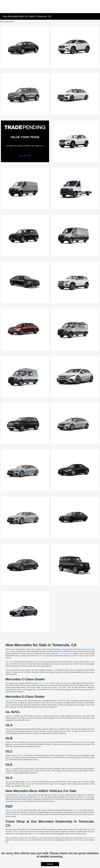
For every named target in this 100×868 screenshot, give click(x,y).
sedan (41, 656)
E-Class (11, 701)
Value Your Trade (25, 156)
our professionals (64, 654)
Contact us (16, 832)
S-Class (11, 662)
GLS (10, 782)
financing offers (35, 834)
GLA (10, 729)
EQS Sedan (12, 810)
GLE (10, 769)
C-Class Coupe (43, 683)
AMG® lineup (23, 795)
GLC (22, 755)
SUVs (12, 716)
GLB (81, 742)
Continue (50, 864)
